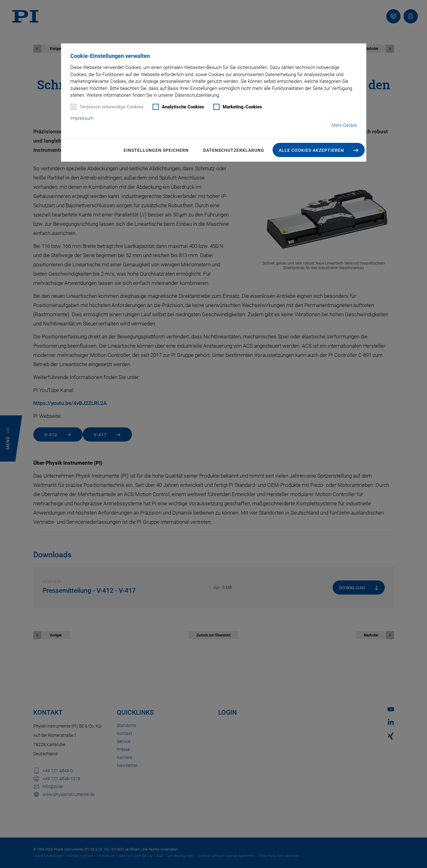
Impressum (82, 118)
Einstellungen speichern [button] (156, 150)
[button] (319, 150)
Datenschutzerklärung (234, 150)
